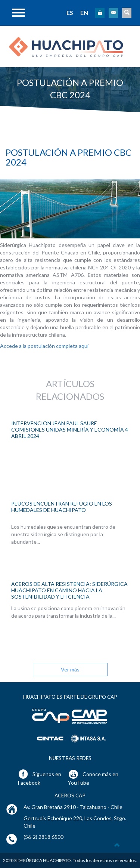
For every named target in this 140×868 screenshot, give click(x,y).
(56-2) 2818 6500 (43, 837)
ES (70, 13)
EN (84, 13)
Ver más (70, 669)
